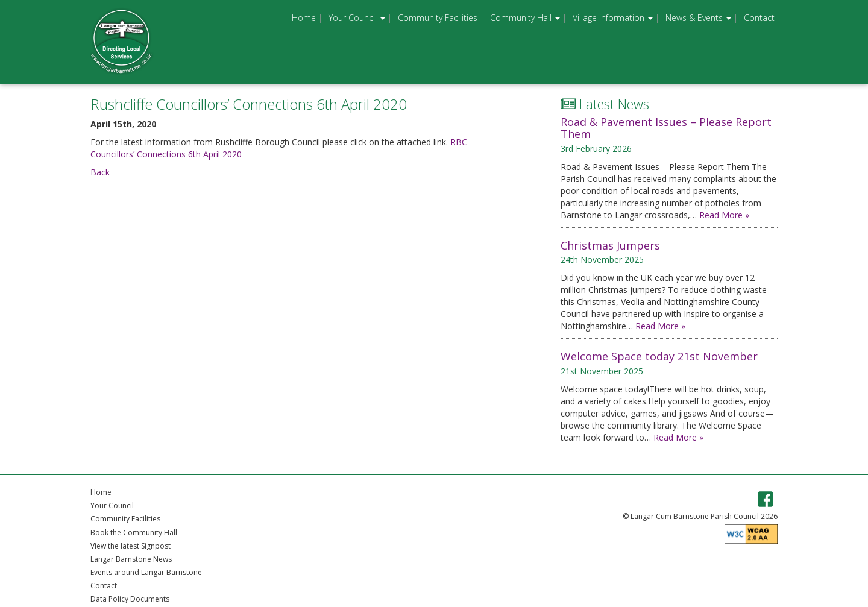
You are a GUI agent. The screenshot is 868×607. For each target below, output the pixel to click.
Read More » (724, 215)
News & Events (698, 18)
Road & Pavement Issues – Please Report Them (666, 128)
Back (100, 172)
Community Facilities (438, 18)
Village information (613, 18)
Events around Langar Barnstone (146, 572)
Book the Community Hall (134, 533)
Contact (759, 18)
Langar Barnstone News (131, 559)
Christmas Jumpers (610, 245)
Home (304, 18)
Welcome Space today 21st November (659, 356)
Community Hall (525, 18)
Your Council (357, 18)
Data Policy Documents (130, 599)
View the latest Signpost (131, 546)
